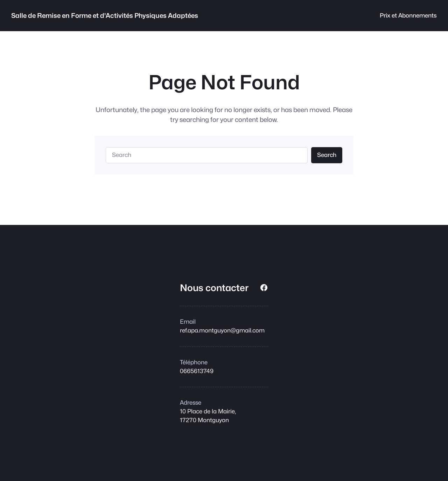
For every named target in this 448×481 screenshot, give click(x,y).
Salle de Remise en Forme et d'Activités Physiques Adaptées (105, 15)
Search (327, 155)
